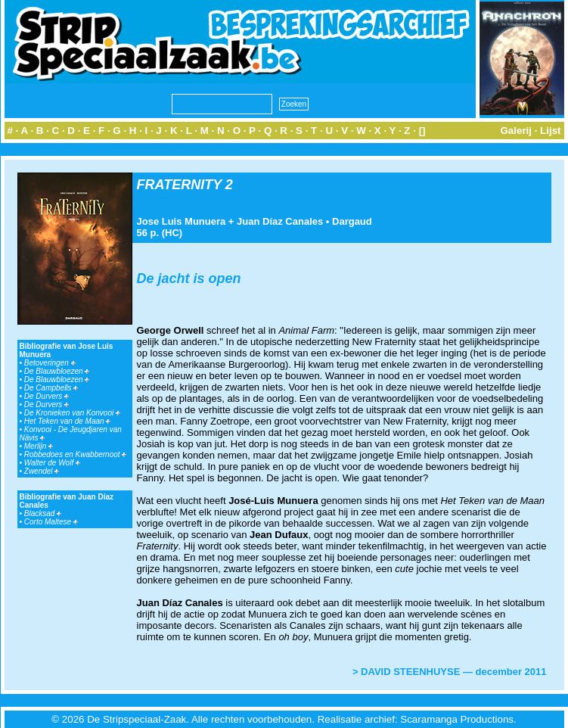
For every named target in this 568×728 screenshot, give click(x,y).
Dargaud (352, 221)
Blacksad (43, 513)
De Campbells (51, 388)
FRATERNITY (179, 185)
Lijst (550, 131)
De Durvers (47, 396)
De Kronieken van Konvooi (72, 413)
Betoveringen (50, 363)
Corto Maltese (51, 522)
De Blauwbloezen (57, 371)
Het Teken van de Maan (68, 421)
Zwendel (42, 471)
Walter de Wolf (52, 463)
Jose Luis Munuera (182, 221)
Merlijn (39, 446)
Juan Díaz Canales (280, 221)
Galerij (516, 131)
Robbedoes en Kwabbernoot (76, 454)
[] (422, 131)
